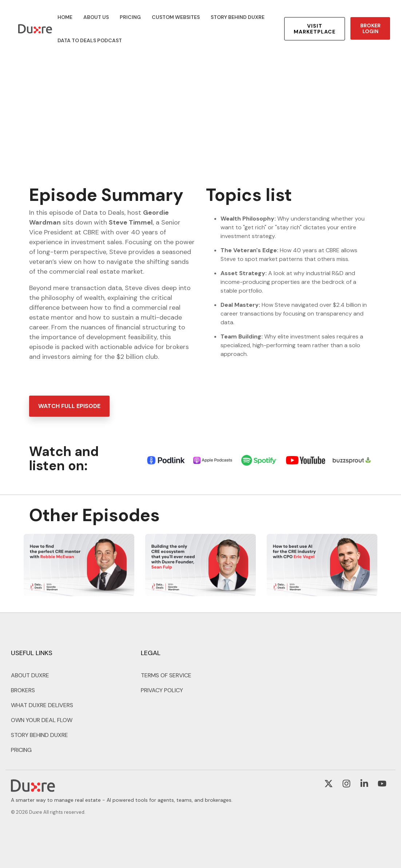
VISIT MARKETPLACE (315, 29)
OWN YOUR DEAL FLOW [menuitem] (42, 720)
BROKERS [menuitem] (23, 690)
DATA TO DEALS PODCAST (90, 40)
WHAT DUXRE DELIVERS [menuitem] (42, 705)
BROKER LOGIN (370, 28)
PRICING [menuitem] (21, 750)
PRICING (130, 17)
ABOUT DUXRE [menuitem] (30, 675)
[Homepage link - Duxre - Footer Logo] (33, 788)
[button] (329, 785)
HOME (65, 17)
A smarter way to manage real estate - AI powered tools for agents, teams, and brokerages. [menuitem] (122, 800)
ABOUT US (96, 17)
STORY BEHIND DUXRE (238, 17)
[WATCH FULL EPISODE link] (69, 406)
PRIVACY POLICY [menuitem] (162, 690)
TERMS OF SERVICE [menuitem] (166, 675)
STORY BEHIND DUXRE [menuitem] (39, 735)
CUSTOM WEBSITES (176, 17)
